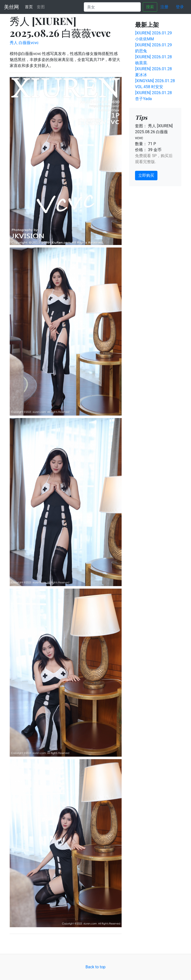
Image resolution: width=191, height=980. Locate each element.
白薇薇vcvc (29, 43)
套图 (41, 7)
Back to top (95, 967)
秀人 (14, 43)
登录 (180, 7)
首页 (30, 6)
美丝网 (11, 7)
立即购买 (146, 175)
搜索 (150, 7)
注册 (164, 7)
